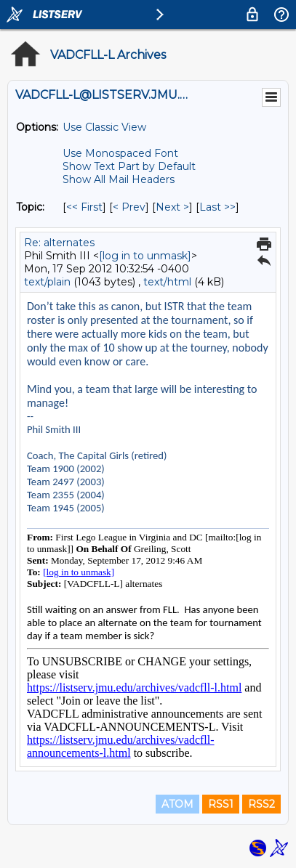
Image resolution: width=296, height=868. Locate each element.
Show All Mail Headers (119, 179)
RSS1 (221, 804)
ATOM (177, 804)
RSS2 (261, 804)
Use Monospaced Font (120, 153)
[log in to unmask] (145, 256)
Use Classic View (104, 127)
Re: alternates (59, 243)
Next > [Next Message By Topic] (172, 207)
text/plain (47, 282)
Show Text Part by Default (129, 166)
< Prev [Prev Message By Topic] (129, 207)
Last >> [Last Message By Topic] (217, 207)
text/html (167, 282)
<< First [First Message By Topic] (84, 207)
